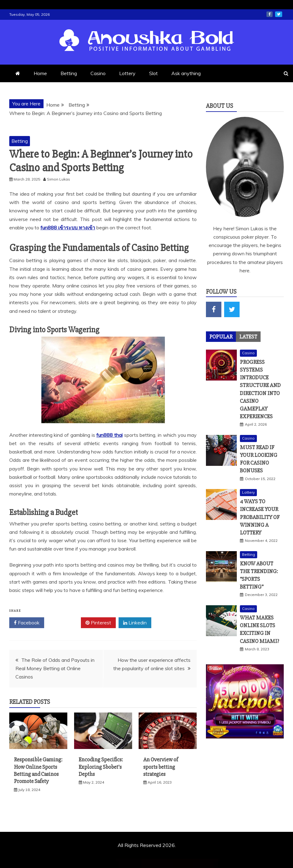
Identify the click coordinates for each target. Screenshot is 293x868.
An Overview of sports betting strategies (161, 767)
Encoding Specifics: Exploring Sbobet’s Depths (101, 767)
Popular (221, 337)
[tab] (221, 337)
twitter (279, 14)
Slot (153, 73)
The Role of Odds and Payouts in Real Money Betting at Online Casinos (55, 668)
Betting (69, 73)
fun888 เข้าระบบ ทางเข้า (68, 228)
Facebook (27, 623)
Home (40, 73)
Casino (98, 73)
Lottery (127, 73)
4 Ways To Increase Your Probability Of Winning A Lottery (260, 517)
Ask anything (186, 73)
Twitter (63, 623)
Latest (248, 337)
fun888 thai (109, 435)
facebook (270, 14)
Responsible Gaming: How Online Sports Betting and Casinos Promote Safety (38, 770)
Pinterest (98, 623)
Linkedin (135, 623)
